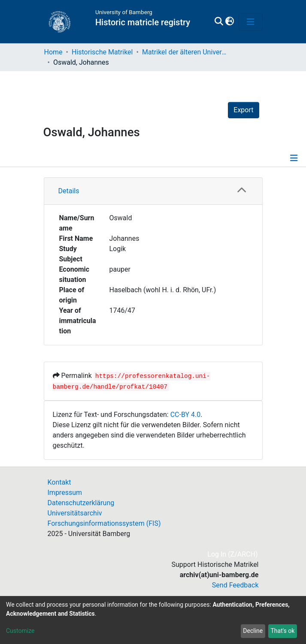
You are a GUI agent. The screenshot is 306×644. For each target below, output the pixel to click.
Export (243, 110)
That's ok (282, 631)
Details (69, 191)
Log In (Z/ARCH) (233, 554)
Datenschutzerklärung (81, 503)
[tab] (153, 191)
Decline (253, 631)
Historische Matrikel (102, 52)
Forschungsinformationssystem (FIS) (104, 523)
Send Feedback (235, 585)
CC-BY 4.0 (186, 415)
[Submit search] (219, 22)
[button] (230, 22)
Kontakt (59, 482)
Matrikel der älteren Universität (185, 52)
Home (53, 52)
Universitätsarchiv (75, 513)
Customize (20, 631)
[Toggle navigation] (251, 22)
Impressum (65, 493)
